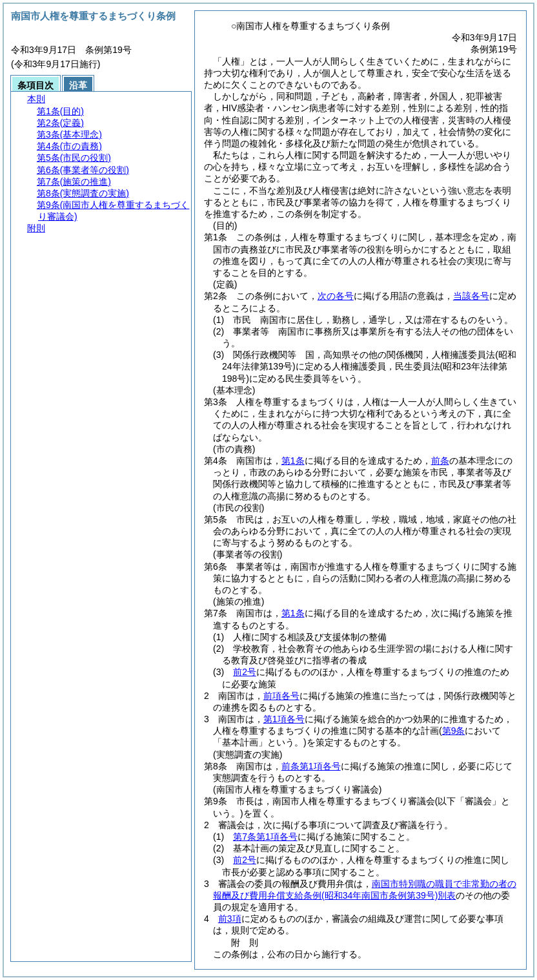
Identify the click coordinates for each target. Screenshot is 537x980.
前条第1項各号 (311, 766)
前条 (440, 461)
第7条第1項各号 (265, 837)
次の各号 (336, 296)
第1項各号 (284, 719)
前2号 (245, 672)
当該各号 (471, 296)
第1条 (293, 461)
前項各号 (281, 696)
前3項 (230, 919)
